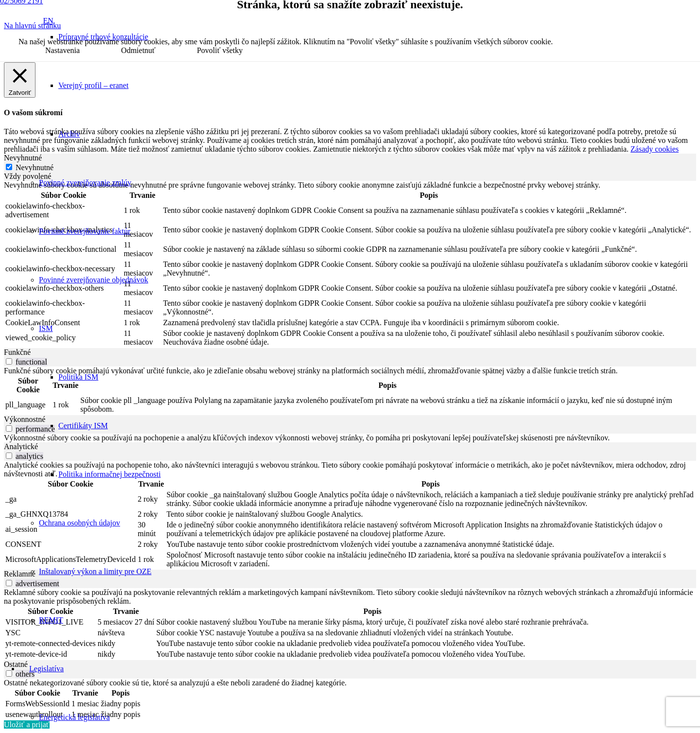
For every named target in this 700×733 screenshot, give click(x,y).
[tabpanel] (350, 264)
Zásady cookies (655, 149)
